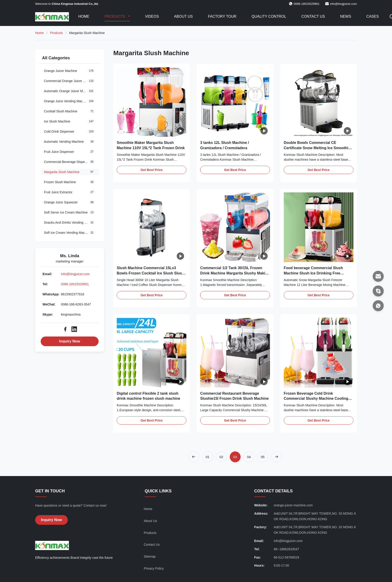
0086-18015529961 (75, 284)
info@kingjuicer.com (343, 4)
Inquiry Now (70, 341)
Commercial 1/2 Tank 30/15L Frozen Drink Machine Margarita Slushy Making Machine (235, 273)
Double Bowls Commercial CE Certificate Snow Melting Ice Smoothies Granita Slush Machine (318, 148)
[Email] (378, 276)
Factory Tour (222, 16)
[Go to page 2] (221, 457)
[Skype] (378, 291)
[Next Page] (277, 457)
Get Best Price (152, 170)
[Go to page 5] (263, 457)
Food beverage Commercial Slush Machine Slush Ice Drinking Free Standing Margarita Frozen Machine (315, 273)
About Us (183, 16)
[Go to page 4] (249, 457)
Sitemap (150, 556)
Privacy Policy (154, 568)
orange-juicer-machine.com (293, 505)
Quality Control (269, 16)
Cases (372, 16)
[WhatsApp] (378, 306)
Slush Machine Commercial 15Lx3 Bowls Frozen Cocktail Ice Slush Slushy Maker (151, 273)
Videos (152, 16)
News (346, 16)
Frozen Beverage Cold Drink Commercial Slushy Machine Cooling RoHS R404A (316, 399)
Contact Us (313, 16)
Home (84, 16)
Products (115, 16)
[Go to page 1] (208, 457)
